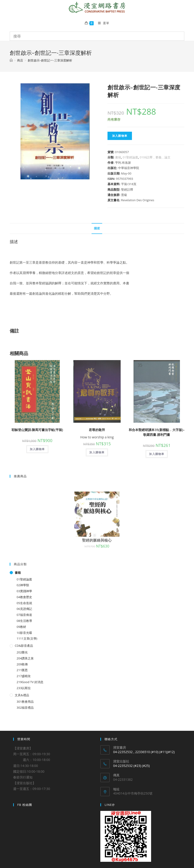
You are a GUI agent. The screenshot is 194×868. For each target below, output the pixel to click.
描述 (97, 228)
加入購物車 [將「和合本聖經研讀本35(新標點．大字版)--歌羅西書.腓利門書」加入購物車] (157, 454)
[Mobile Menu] (102, 23)
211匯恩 (22, 670)
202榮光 (22, 652)
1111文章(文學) (27, 638)
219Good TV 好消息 (30, 682)
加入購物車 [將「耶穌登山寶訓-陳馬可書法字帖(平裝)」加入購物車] (37, 449)
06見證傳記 (24, 609)
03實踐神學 (24, 591)
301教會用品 (25, 702)
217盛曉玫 (24, 676)
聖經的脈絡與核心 (97, 540)
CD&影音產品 (24, 646)
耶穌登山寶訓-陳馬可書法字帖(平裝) (37, 430)
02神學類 (23, 585)
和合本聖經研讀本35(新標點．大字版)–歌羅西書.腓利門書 (157, 432)
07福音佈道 (24, 615)
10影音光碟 (24, 633)
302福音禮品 (25, 708)
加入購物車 (120, 136)
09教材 (21, 627)
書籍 (118, 157)
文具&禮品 (22, 695)
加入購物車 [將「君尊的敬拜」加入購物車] (97, 452)
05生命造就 (24, 603)
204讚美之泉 (25, 658)
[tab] (97, 229)
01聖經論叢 (130, 157)
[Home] (11, 60)
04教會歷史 (24, 597)
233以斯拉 (24, 688)
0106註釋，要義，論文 (155, 157)
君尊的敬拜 (97, 430)
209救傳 (22, 664)
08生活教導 (24, 621)
